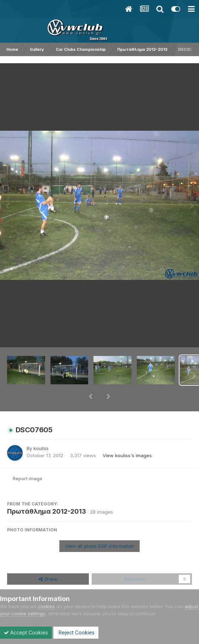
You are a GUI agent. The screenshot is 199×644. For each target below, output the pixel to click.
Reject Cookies (76, 632)
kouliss (41, 430)
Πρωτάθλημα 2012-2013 (47, 493)
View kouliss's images (127, 437)
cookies (46, 606)
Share (48, 561)
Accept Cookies (26, 632)
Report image (28, 460)
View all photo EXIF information (99, 527)
